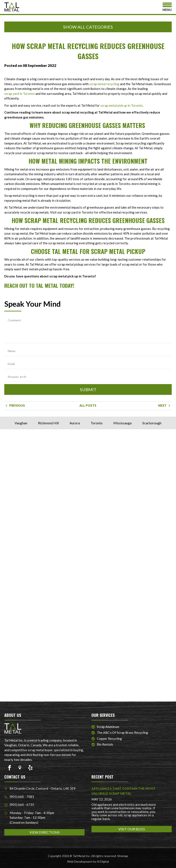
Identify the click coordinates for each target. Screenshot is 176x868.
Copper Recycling (109, 739)
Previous (15, 406)
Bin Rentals (105, 744)
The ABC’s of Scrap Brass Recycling (122, 733)
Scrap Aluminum (108, 727)
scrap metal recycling (104, 84)
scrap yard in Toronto (20, 94)
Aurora (75, 423)
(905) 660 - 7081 (19, 797)
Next (165, 406)
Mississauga (122, 423)
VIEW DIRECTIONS (45, 832)
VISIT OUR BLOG (132, 829)
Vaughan (21, 423)
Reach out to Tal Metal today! (39, 285)
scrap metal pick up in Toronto (122, 105)
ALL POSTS (88, 406)
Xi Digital (103, 861)
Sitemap (123, 856)
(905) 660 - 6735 (19, 805)
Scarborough (152, 423)
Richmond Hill (48, 423)
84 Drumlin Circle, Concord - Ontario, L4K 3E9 (40, 788)
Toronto (97, 423)
